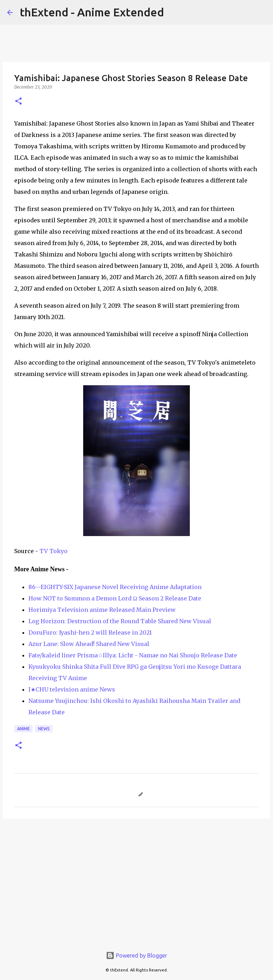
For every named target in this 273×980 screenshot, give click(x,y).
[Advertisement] (136, 879)
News (44, 729)
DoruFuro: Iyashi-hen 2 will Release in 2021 (90, 632)
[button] (18, 102)
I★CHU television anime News (72, 689)
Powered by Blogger (136, 955)
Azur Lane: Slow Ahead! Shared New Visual (89, 644)
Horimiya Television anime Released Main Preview (102, 610)
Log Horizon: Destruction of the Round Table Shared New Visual (120, 621)
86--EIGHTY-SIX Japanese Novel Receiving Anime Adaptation (115, 587)
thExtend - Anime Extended (92, 12)
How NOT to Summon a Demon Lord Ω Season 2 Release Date (115, 598)
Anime (23, 729)
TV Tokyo (53, 551)
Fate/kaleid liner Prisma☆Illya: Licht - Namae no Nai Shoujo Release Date (133, 655)
